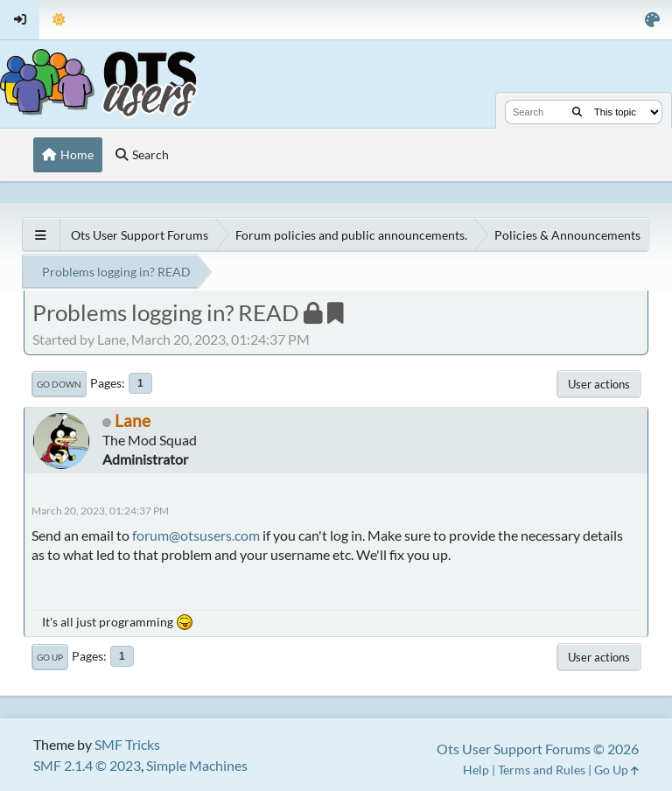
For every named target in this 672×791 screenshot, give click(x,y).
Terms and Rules (542, 770)
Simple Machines (197, 765)
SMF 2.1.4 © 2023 (87, 765)
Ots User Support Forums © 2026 (538, 749)
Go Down (59, 384)
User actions (599, 384)
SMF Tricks (127, 744)
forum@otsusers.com (196, 535)
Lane (133, 420)
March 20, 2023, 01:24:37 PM (100, 511)
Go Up (50, 657)
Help (476, 770)
